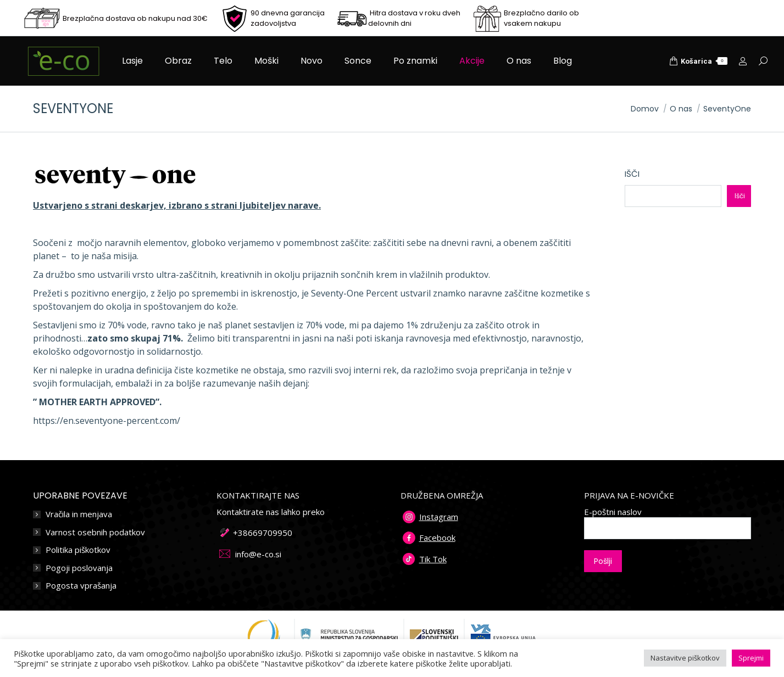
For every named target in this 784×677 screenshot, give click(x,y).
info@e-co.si (258, 554)
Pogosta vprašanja (81, 586)
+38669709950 (263, 533)
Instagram (439, 517)
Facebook (437, 538)
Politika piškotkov (78, 550)
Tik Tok (433, 559)
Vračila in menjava (79, 514)
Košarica (698, 61)
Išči (632, 174)
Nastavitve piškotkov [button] (685, 658)
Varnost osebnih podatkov (95, 532)
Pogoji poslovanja (79, 568)
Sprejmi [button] (751, 658)
